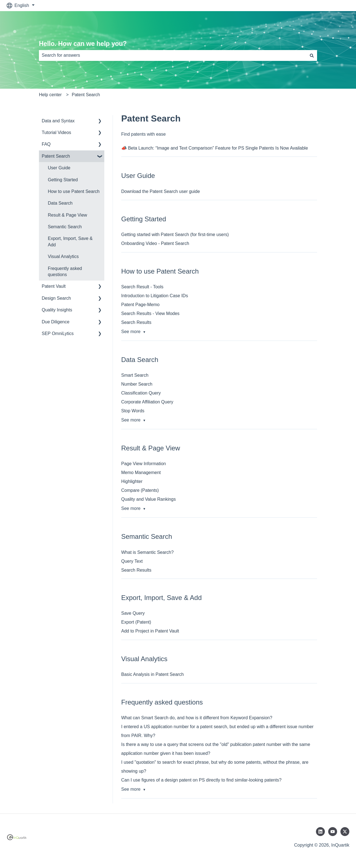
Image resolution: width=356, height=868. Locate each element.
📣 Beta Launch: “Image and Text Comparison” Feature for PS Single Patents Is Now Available (215, 148)
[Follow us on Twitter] (345, 832)
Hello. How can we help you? (83, 44)
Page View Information (144, 464)
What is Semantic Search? (148, 552)
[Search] (312, 55)
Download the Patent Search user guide (161, 191)
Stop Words (133, 411)
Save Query (133, 613)
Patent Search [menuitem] (56, 156)
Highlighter (132, 481)
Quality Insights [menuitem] (57, 310)
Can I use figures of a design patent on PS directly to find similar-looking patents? (201, 780)
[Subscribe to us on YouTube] (333, 832)
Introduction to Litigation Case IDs (155, 296)
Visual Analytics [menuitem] (63, 256)
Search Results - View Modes (150, 313)
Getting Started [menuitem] (63, 180)
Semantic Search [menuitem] (65, 227)
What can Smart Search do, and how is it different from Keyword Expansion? (197, 718)
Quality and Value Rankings (149, 499)
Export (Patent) (136, 622)
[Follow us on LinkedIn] (320, 832)
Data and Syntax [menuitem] (58, 121)
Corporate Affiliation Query (147, 402)
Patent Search (86, 95)
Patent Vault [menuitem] (54, 286)
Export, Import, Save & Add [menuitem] (70, 241)
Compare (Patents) (140, 490)
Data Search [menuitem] (60, 203)
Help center (50, 95)
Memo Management (141, 473)
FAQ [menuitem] (46, 144)
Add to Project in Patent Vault (150, 631)
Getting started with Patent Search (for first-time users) (175, 235)
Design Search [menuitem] (56, 298)
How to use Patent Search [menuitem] (74, 191)
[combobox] (173, 55)
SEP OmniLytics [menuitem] (58, 333)
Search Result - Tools (142, 287)
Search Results (136, 322)
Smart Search (135, 375)
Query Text (132, 561)
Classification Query (141, 393)
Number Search (137, 384)
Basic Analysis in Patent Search (153, 674)
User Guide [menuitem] (59, 168)
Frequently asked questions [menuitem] (65, 271)
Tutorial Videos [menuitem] (56, 132)
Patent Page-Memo (140, 305)
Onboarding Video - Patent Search (155, 243)
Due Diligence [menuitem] (56, 322)
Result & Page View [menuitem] (67, 215)
